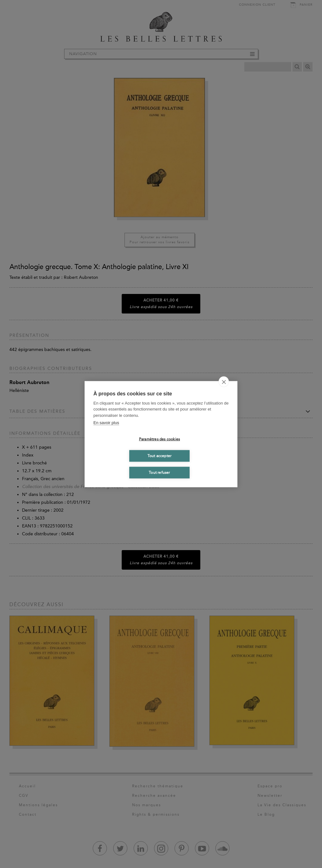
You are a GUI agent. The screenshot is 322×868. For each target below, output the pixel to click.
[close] (224, 382)
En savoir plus (106, 423)
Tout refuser (159, 473)
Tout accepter (160, 456)
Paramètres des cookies (159, 439)
